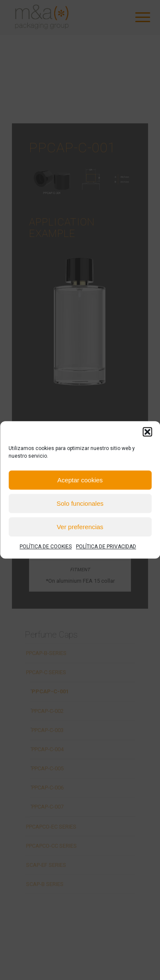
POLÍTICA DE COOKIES (46, 547)
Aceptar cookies (80, 480)
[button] (147, 432)
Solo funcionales (80, 503)
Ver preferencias (80, 527)
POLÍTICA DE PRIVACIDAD (106, 547)
